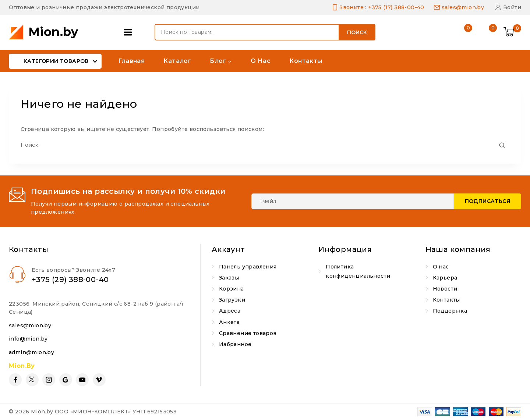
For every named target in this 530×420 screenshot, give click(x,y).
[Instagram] (49, 380)
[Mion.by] (44, 32)
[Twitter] (32, 380)
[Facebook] (15, 380)
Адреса (230, 311)
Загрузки (232, 300)
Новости (445, 289)
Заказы (229, 278)
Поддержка (450, 311)
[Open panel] (130, 32)
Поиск (357, 32)
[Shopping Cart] (512, 32)
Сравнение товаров (248, 333)
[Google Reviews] (66, 380)
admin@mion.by (31, 352)
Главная (131, 61)
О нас (261, 61)
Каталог (177, 61)
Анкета (229, 322)
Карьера (445, 278)
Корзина (232, 289)
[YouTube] (82, 380)
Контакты (306, 61)
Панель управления (248, 267)
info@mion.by (28, 339)
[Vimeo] (99, 380)
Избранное (235, 344)
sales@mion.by (30, 325)
